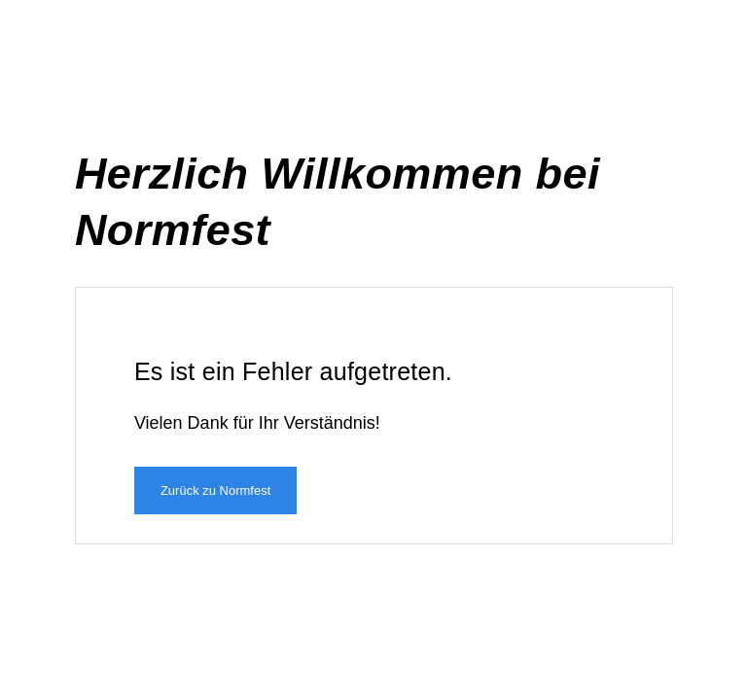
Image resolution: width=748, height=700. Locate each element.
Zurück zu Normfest (215, 490)
